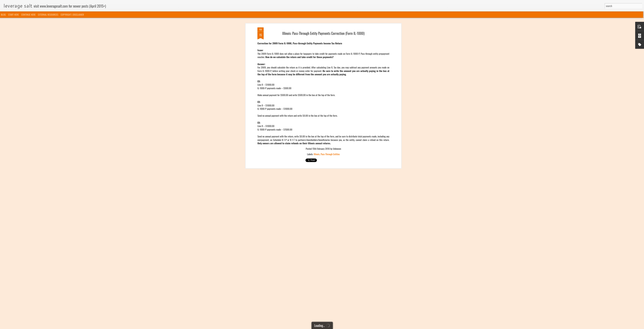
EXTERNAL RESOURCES (48, 15)
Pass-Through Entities (330, 71)
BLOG (3, 15)
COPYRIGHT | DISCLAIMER (72, 15)
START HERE (13, 15)
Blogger (340, 327)
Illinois (317, 71)
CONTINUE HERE (28, 15)
